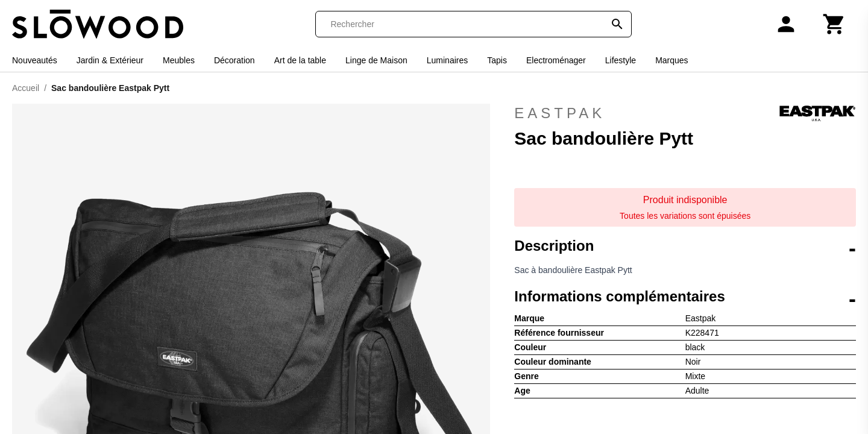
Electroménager (556, 60)
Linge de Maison (376, 60)
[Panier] (834, 24)
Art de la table (300, 60)
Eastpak (685, 113)
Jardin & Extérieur (110, 60)
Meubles (179, 60)
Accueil (26, 88)
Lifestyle (621, 60)
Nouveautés (35, 60)
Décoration (234, 60)
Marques (671, 60)
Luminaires (447, 60)
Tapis (497, 60)
